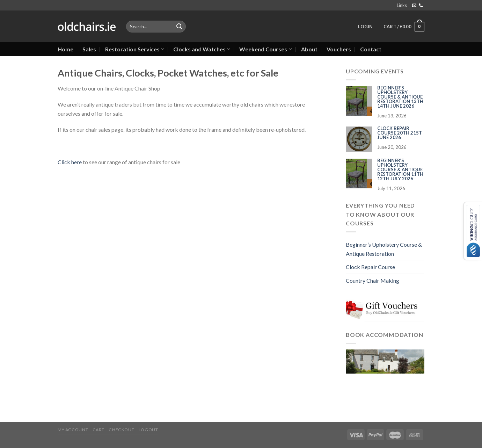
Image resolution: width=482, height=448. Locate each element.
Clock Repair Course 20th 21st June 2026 (400, 133)
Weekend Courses (265, 49)
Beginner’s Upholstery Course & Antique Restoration (384, 249)
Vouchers (339, 49)
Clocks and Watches (202, 49)
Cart (98, 430)
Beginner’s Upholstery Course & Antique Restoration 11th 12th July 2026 (400, 169)
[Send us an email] (414, 6)
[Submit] (179, 27)
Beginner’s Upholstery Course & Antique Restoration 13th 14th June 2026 (400, 97)
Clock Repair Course (370, 267)
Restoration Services (135, 49)
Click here (70, 162)
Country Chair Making (373, 280)
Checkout (121, 430)
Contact (371, 49)
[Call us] (421, 6)
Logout (148, 430)
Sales (89, 49)
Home (65, 49)
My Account (73, 430)
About (309, 49)
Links (402, 5)
